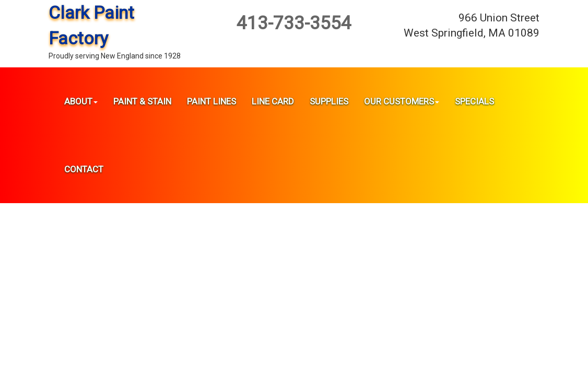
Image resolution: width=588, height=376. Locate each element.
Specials (474, 101)
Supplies (329, 101)
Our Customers (402, 101)
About (81, 101)
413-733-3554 (294, 23)
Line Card (273, 101)
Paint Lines (211, 101)
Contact (84, 169)
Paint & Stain (142, 101)
